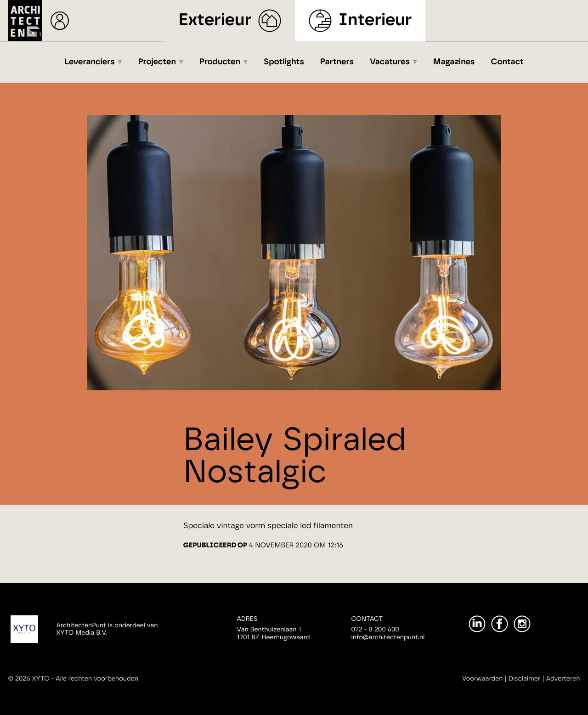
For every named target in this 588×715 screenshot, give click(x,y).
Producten (220, 62)
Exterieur (215, 20)
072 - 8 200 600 (375, 630)
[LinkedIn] (477, 624)
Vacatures (390, 62)
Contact (507, 62)
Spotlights (284, 62)
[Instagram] (522, 624)
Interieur (375, 20)
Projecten (157, 62)
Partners (337, 62)
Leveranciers (90, 62)
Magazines (454, 62)
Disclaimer (524, 679)
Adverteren (563, 679)
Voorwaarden (483, 679)
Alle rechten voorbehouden (97, 679)
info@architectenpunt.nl (388, 637)
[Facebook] (500, 624)
